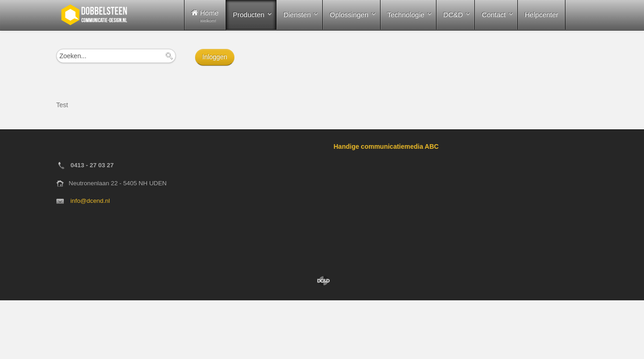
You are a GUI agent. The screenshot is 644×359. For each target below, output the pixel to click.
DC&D (453, 15)
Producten (249, 15)
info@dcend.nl (90, 201)
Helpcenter (542, 15)
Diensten (297, 15)
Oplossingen (349, 15)
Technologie (406, 15)
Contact (494, 15)
